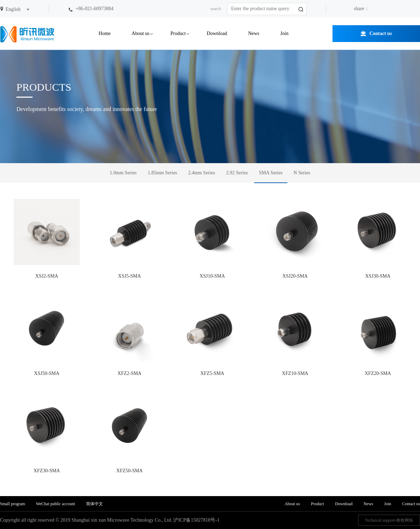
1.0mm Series (123, 173)
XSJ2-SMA (47, 239)
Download (217, 33)
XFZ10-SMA (295, 336)
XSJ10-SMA (212, 239)
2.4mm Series (202, 173)
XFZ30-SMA (47, 433)
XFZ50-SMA (130, 433)
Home (105, 33)
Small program (13, 504)
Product (178, 33)
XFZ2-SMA (130, 336)
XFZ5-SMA (212, 336)
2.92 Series (237, 173)
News (254, 33)
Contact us (380, 33)
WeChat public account (56, 504)
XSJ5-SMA (130, 239)
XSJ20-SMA (295, 239)
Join (284, 33)
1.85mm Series (162, 173)
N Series (302, 173)
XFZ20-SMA (378, 336)
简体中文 (94, 504)
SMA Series (271, 173)
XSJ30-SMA (378, 239)
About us (141, 33)
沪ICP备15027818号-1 (196, 520)
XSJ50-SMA (47, 336)
